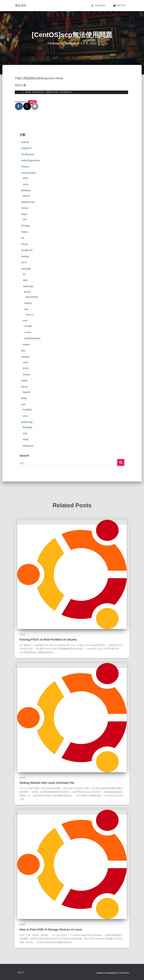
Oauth (24, 381)
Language (26, 269)
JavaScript (28, 286)
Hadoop (25, 256)
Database (26, 190)
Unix (23, 404)
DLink (26, 368)
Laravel (28, 326)
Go (24, 274)
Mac (23, 351)
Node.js (28, 303)
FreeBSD (27, 410)
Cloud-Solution (28, 173)
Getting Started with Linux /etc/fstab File (47, 783)
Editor (24, 214)
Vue (26, 309)
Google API (27, 250)
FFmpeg (25, 226)
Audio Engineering (30, 160)
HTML (26, 440)
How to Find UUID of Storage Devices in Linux (51, 930)
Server (24, 387)
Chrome (25, 167)
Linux (32, 102)
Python (26, 345)
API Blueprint (28, 154)
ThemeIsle (124, 973)
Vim (25, 219)
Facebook (98, 6)
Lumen (28, 332)
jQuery (28, 292)
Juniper (26, 374)
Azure (26, 184)
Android (25, 142)
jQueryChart (32, 297)
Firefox (25, 232)
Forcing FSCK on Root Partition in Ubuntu (48, 640)
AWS (25, 178)
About (20, 973)
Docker (25, 208)
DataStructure (28, 202)
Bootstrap (27, 427)
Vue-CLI (30, 315)
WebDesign (27, 422)
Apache (26, 392)
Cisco (26, 362)
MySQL (26, 196)
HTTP (24, 263)
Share (24, 398)
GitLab (24, 244)
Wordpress (28, 446)
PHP (25, 321)
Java (25, 280)
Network (25, 357)
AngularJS (26, 148)
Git (23, 238)
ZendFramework (32, 338)
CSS (25, 434)
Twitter (119, 6)
